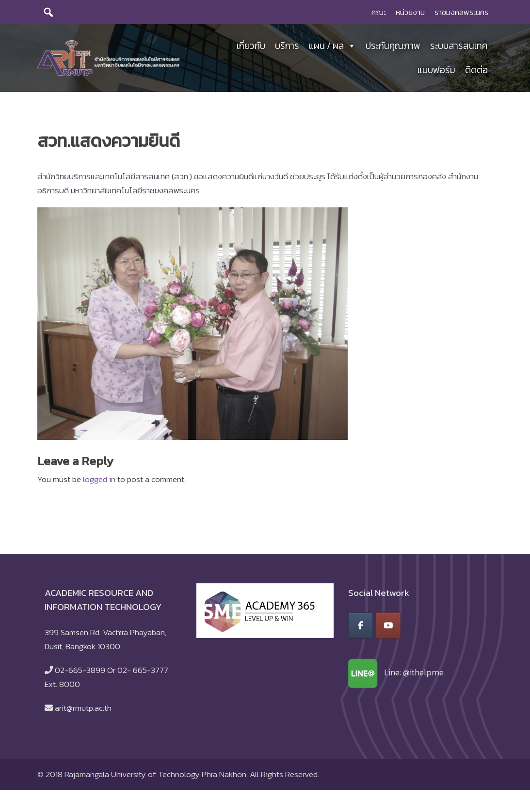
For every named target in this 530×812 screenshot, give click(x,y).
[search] (48, 12)
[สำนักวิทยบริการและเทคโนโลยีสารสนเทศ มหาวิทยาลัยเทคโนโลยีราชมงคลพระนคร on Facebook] (361, 625)
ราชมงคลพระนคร (461, 12)
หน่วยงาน (410, 12)
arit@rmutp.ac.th (83, 708)
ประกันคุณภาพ (393, 46)
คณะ (379, 12)
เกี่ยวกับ (251, 46)
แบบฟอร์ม (436, 70)
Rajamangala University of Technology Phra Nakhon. (156, 774)
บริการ (287, 46)
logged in (99, 479)
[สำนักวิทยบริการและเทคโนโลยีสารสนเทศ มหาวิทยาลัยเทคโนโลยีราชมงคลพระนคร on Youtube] (388, 625)
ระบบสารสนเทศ (459, 46)
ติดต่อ (476, 70)
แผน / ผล (332, 46)
